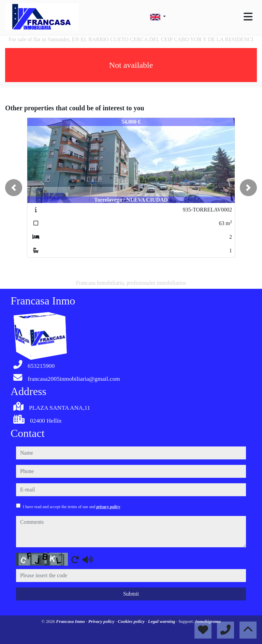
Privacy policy (102, 621)
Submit (131, 594)
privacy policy (108, 507)
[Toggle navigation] (248, 17)
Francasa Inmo (71, 621)
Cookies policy (132, 621)
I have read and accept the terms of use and (71, 507)
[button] (14, 188)
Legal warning (162, 621)
